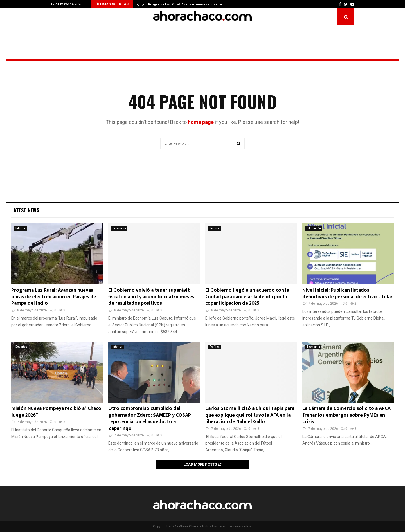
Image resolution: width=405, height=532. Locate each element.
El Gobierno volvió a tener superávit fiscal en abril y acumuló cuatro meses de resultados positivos (151, 297)
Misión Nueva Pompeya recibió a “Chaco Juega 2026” (56, 412)
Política (215, 228)
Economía (119, 228)
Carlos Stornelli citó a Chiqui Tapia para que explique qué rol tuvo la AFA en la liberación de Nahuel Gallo (250, 415)
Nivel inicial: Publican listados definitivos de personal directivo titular (347, 294)
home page (201, 122)
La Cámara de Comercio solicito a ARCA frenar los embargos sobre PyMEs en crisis (346, 415)
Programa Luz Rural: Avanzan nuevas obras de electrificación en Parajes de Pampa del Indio (54, 297)
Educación (314, 228)
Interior (20, 228)
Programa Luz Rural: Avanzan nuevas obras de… (187, 4)
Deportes (21, 347)
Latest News (25, 210)
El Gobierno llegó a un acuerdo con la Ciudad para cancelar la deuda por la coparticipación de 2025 (247, 297)
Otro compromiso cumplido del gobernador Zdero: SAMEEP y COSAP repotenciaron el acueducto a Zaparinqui (150, 418)
